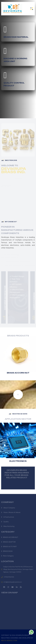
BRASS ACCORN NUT (18, 373)
